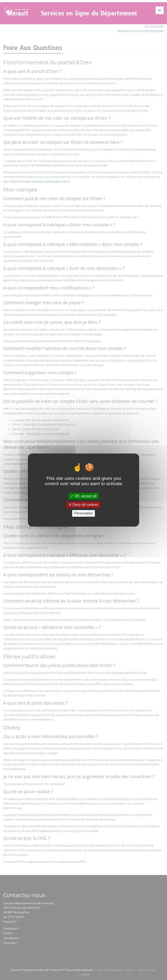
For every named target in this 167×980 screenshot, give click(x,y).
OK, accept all (83, 496)
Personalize (83, 513)
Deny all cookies (83, 505)
